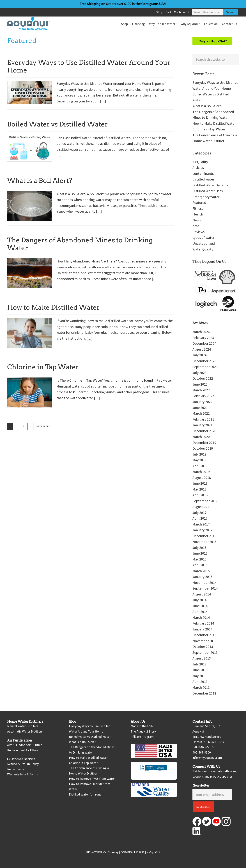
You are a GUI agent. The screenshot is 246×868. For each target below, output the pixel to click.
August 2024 (202, 349)
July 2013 (199, 664)
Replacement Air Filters (23, 750)
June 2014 (200, 606)
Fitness (198, 208)
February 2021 (203, 419)
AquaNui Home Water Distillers (34, 23)
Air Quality (200, 162)
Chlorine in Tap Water (43, 367)
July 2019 (199, 454)
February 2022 (203, 396)
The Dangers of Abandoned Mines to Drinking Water (80, 244)
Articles (198, 167)
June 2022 (200, 384)
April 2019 (200, 466)
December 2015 (204, 536)
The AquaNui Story (143, 731)
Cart (168, 12)
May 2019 (199, 460)
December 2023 (204, 361)
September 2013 (205, 652)
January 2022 (202, 402)
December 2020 (204, 431)
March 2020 (201, 437)
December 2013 (204, 635)
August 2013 (202, 658)
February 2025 (203, 338)
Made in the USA (142, 726)
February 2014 (203, 623)
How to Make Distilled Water (53, 307)
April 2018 (200, 495)
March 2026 (201, 332)
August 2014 (202, 594)
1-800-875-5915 (203, 747)
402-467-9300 (202, 752)
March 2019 (201, 472)
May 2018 (199, 489)
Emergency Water (206, 197)
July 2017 (199, 512)
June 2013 (200, 670)
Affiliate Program (142, 737)
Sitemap (113, 852)
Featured (199, 202)
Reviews (198, 232)
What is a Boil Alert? (40, 180)
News (197, 220)
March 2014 (201, 617)
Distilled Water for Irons (85, 794)
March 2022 (201, 390)
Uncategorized (204, 243)
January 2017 (202, 530)
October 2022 (203, 378)
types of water (203, 237)
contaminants (203, 173)
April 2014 (200, 612)
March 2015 (201, 571)
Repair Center (16, 769)
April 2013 (200, 682)
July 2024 (199, 355)
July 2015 (199, 547)
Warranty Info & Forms (23, 774)
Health (198, 214)
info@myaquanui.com (207, 758)
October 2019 (203, 448)
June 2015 (200, 553)
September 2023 (205, 367)
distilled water (203, 179)
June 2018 (200, 483)
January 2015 (202, 577)
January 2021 (202, 425)
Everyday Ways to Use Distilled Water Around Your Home (89, 66)
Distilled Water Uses (208, 191)
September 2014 (205, 588)
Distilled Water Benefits (210, 185)
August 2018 (202, 478)
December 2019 (204, 443)
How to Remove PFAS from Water (92, 779)
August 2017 (202, 507)
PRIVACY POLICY (96, 852)
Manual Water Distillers (23, 726)
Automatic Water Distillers (25, 731)
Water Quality (203, 249)
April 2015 (200, 565)
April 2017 (200, 518)
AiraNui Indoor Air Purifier (24, 745)
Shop (160, 12)
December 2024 (204, 343)
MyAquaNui (153, 852)
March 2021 (201, 413)
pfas (196, 226)
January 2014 (202, 629)
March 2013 (201, 687)
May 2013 (199, 676)
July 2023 (199, 373)
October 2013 (203, 647)
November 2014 (204, 582)
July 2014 (199, 600)
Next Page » (43, 427)
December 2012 (204, 693)
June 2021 (200, 408)
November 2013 (204, 641)
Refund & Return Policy (23, 764)
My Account (182, 12)
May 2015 (199, 559)
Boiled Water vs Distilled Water (58, 124)
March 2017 (201, 524)
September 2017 (205, 501)
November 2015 (204, 542)
